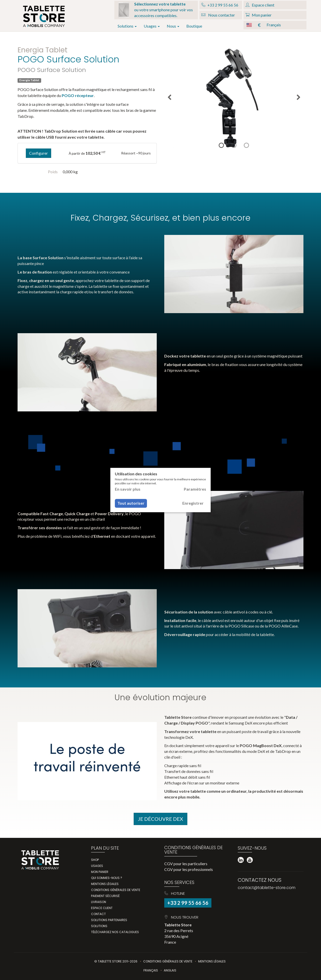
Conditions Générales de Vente (168, 961)
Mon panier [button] (259, 15)
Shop (95, 860)
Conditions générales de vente (116, 890)
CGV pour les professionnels (189, 869)
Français (151, 970)
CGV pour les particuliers (186, 864)
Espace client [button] (260, 5)
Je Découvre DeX (160, 819)
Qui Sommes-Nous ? (107, 878)
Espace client (102, 908)
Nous (173, 26)
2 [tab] (234, 145)
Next (298, 97)
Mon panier (100, 872)
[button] (275, 25)
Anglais (170, 970)
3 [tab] (247, 145)
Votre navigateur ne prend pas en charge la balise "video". (234, 274)
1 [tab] (221, 145)
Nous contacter (218, 15)
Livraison (99, 902)
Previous (169, 97)
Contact (98, 914)
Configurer (38, 153)
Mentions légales (105, 884)
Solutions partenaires (109, 920)
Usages (152, 26)
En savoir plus (128, 489)
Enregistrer (193, 503)
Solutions (127, 26)
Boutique (194, 26)
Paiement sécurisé (105, 896)
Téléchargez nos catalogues (115, 932)
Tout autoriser (131, 503)
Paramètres (195, 489)
